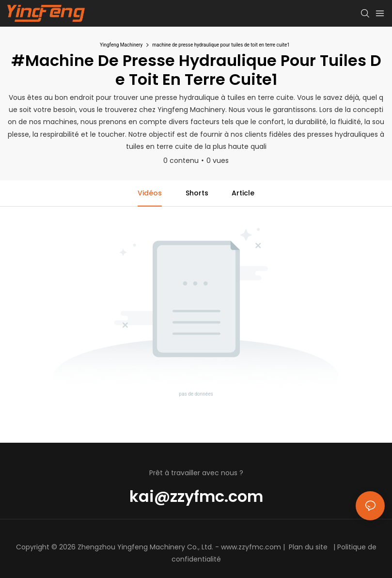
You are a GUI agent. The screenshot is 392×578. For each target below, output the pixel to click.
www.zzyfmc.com (251, 547)
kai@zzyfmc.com (196, 496)
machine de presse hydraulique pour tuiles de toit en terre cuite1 (221, 45)
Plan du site (308, 547)
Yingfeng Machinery (121, 45)
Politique (352, 547)
